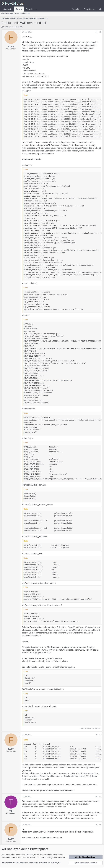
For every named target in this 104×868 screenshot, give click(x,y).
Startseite (8, 9)
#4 (100, 824)
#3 (100, 797)
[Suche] (100, 9)
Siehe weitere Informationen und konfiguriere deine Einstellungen (31, 862)
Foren (19, 9)
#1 (100, 32)
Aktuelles (30, 9)
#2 (100, 735)
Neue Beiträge (7, 13)
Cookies (29, 855)
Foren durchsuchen (22, 13)
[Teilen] (97, 32)
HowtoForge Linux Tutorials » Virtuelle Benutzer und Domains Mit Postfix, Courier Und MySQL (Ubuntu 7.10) (61, 776)
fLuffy (6, 27)
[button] (36, 9)
